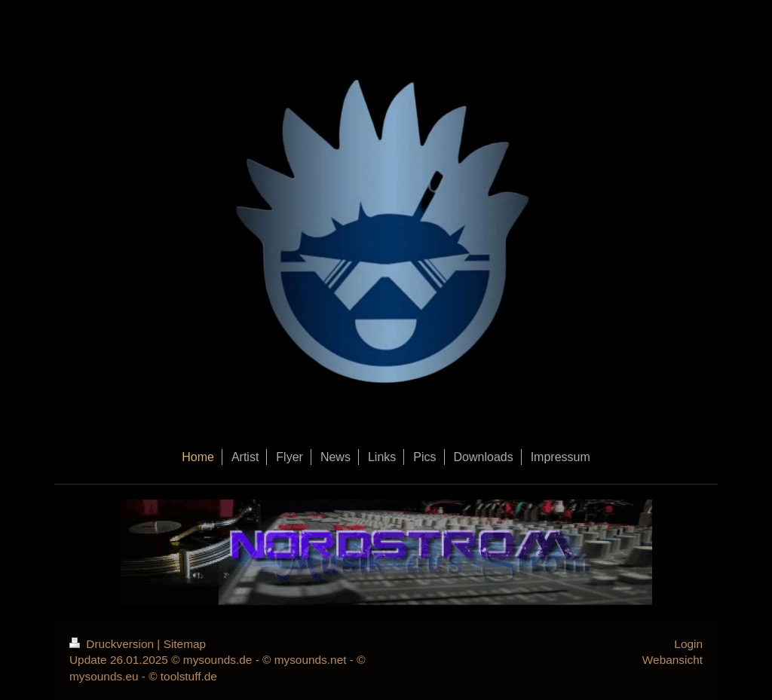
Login (688, 644)
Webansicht (672, 660)
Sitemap (185, 644)
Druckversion (113, 644)
